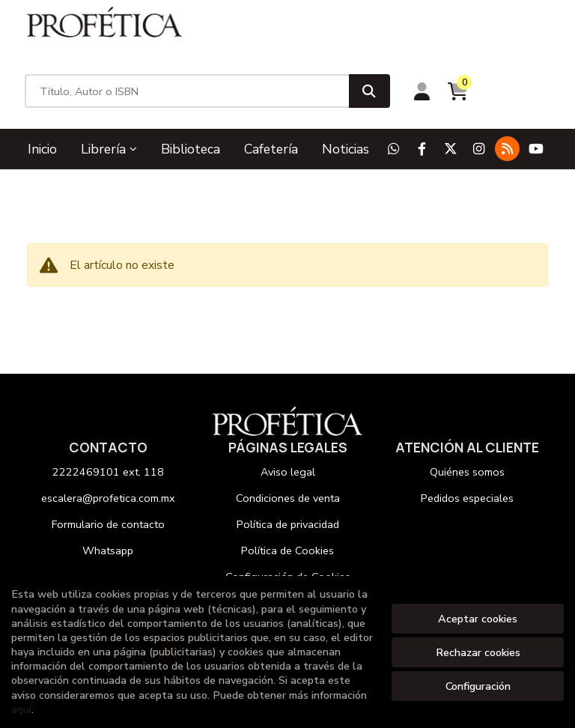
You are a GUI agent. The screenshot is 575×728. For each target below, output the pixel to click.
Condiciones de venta (288, 445)
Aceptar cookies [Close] (478, 619)
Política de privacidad (288, 471)
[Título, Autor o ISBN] (289, 38)
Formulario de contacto (108, 471)
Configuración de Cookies (288, 524)
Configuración (478, 686)
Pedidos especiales (467, 445)
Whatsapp (108, 497)
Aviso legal (288, 419)
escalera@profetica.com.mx (108, 445)
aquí (21, 709)
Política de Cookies (287, 497)
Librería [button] (109, 95)
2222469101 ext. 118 (108, 419)
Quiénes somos (467, 419)
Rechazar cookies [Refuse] (478, 652)
